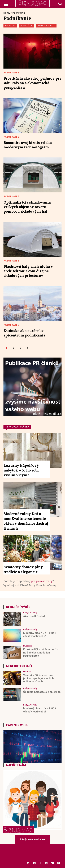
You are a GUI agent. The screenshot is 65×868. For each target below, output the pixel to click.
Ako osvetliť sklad (34, 616)
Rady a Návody (46, 26)
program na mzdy (42, 581)
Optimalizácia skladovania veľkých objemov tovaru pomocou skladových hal (27, 207)
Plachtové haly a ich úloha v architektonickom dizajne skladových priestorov (28, 271)
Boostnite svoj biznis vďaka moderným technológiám (28, 145)
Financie (10, 26)
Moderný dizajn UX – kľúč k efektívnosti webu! (40, 635)
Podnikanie (11, 73)
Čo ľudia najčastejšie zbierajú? (42, 692)
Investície (26, 26)
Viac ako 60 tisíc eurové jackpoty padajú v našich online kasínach (38, 678)
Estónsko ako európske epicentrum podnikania (24, 333)
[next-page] (28, 348)
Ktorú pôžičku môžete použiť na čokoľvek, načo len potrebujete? (41, 653)
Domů (7, 13)
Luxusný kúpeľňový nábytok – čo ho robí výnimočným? (21, 470)
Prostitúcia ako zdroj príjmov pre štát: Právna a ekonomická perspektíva (32, 83)
